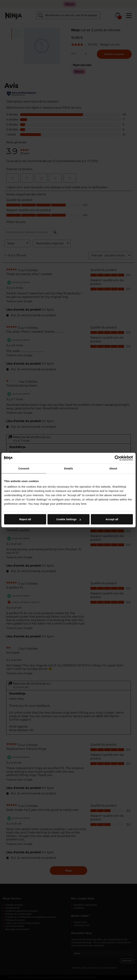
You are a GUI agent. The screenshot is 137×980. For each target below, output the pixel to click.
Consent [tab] (24, 468)
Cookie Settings (69, 519)
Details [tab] (68, 468)
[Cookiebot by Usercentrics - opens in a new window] (117, 458)
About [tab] (113, 468)
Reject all (25, 519)
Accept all (112, 519)
